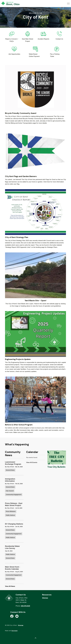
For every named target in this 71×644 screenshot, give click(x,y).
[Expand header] (68, 4)
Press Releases (11, 511)
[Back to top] (35, 638)
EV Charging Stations (14, 524)
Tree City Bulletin (56, 467)
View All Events (32, 462)
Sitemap (45, 598)
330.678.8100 (25, 606)
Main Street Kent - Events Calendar (13, 568)
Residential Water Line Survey (12, 547)
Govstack (14, 631)
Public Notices (10, 515)
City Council (10, 491)
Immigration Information (10, 480)
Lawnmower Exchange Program (13, 463)
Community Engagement (14, 494)
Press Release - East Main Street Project (14, 504)
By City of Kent (9, 467)
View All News (10, 586)
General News (10, 470)
